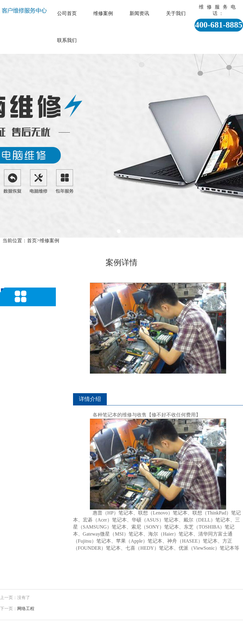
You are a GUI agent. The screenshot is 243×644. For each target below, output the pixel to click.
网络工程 (26, 609)
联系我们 (67, 40)
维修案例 (103, 13)
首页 (32, 241)
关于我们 (176, 13)
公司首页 (67, 13)
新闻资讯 (139, 13)
